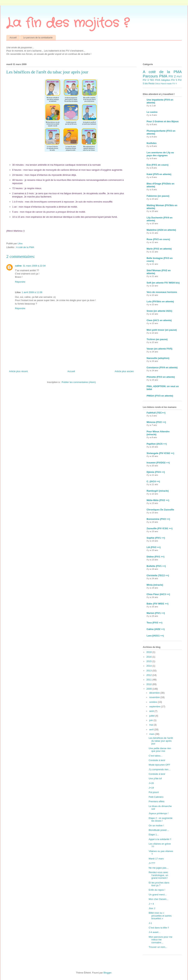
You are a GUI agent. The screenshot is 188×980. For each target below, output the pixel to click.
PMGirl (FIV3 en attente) (160, 396)
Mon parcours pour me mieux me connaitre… (160, 940)
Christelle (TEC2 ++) (158, 575)
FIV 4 (175, 84)
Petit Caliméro (156, 797)
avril (152, 729)
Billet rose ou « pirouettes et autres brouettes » (160, 916)
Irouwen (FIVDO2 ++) (158, 463)
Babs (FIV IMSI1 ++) (158, 604)
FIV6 (158, 80)
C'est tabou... (155, 756)
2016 (149, 657)
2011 (149, 680)
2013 (149, 671)
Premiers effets (156, 801)
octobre (154, 702)
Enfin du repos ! (157, 890)
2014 (149, 666)
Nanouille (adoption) (158, 358)
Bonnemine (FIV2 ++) (158, 519)
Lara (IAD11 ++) (155, 636)
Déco (158, 83)
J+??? (152, 863)
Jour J (152, 908)
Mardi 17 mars (156, 859)
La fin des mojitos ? (68, 23)
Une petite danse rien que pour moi (160, 750)
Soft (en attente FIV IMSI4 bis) (163, 283)
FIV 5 (174, 80)
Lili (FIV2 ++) (154, 547)
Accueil (13, 38)
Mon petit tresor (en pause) (162, 330)
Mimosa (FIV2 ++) (156, 422)
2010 (149, 684)
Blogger (107, 973)
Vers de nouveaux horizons (162, 292)
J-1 (150, 923)
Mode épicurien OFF (159, 765)
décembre (155, 693)
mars (152, 734)
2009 (149, 689)
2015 (149, 661)
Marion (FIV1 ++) (156, 613)
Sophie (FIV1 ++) (156, 538)
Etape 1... (154, 835)
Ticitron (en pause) (157, 339)
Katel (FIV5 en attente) (159, 174)
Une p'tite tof (155, 778)
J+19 (151, 788)
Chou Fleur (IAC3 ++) (158, 594)
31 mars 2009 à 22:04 (34, 266)
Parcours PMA (155, 76)
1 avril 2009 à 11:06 (32, 292)
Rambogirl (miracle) (158, 491)
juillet (152, 716)
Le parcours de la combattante (38, 38)
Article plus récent (18, 371)
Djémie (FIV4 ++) (156, 472)
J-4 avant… (155, 932)
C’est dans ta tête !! (159, 928)
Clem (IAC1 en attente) (159, 320)
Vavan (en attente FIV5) (159, 349)
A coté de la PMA (25, 247)
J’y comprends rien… (160, 769)
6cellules (152, 143)
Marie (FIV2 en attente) (159, 249)
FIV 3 (146, 80)
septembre (155, 707)
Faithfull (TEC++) (156, 413)
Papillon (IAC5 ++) (157, 444)
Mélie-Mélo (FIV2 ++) (158, 500)
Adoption (166, 80)
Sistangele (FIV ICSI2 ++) (160, 453)
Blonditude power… (159, 830)
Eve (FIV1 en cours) (158, 165)
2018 (149, 652)
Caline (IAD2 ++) (156, 629)
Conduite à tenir (157, 760)
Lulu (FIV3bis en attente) (160, 302)
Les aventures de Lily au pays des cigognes (160, 154)
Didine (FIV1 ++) (155, 557)
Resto (151, 83)
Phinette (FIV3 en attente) (161, 377)
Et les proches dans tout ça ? (159, 884)
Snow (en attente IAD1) (159, 311)
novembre (155, 697)
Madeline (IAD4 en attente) (161, 230)
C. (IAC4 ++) (153, 481)
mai (152, 725)
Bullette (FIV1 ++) (156, 566)
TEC (152, 80)
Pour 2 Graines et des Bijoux (163, 121)
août (152, 711)
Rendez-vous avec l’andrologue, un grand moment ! (158, 875)
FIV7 (179, 77)
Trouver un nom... (158, 947)
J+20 (151, 783)
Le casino (152, 112)
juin (151, 720)
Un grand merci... (158, 895)
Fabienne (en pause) (158, 196)
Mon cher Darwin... (158, 899)
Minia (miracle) (155, 585)
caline (18, 266)
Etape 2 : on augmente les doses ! (161, 820)
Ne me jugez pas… (159, 868)
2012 (149, 675)
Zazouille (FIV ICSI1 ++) (160, 528)
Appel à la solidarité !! (160, 839)
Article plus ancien (124, 371)
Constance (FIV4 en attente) (162, 367)
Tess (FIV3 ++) (154, 623)
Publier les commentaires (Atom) (79, 382)
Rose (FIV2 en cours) (158, 239)
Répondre (20, 282)
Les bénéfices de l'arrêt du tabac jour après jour (161, 741)
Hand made (166, 83)
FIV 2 (172, 76)
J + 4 (151, 904)
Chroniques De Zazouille (160, 510)
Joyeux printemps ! (158, 813)
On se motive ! (156, 825)
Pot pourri (154, 792)
